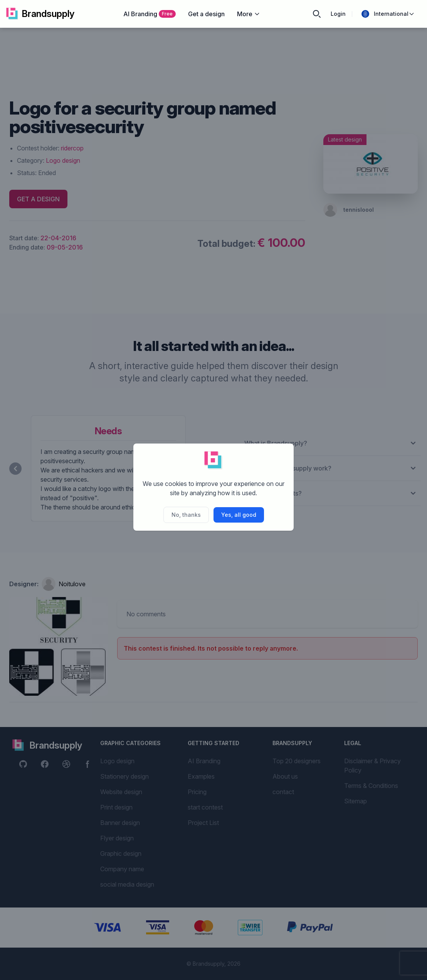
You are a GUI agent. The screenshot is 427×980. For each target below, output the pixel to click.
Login (338, 14)
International (388, 14)
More (249, 14)
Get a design (206, 14)
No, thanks (186, 515)
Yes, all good (239, 515)
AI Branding (150, 14)
